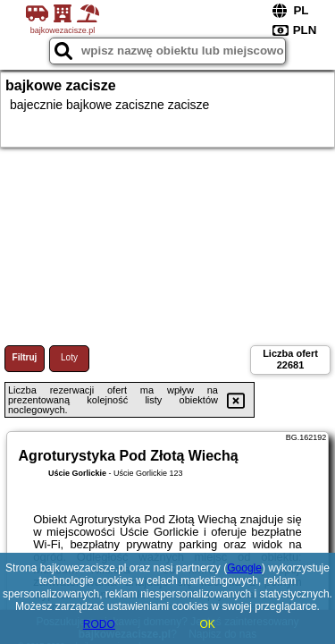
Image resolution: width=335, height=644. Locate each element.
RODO (99, 624)
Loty (69, 357)
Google (244, 568)
